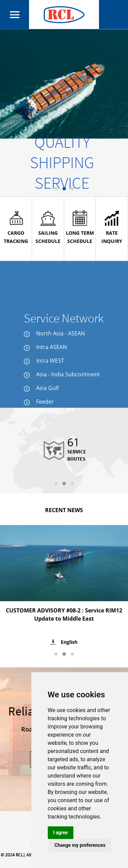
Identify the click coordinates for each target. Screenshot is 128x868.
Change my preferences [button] (80, 845)
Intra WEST (44, 361)
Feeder (39, 402)
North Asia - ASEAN (54, 333)
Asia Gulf (41, 388)
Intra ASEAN (45, 347)
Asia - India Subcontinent (62, 374)
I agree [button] (61, 833)
